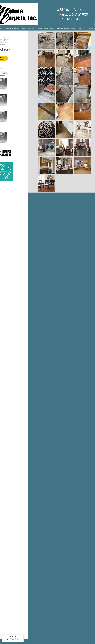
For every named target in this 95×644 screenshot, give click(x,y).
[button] (39, 28)
